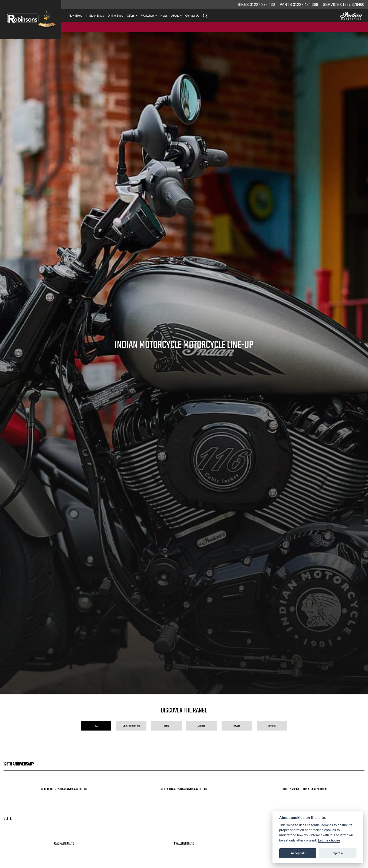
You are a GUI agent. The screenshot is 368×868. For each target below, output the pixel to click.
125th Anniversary (131, 726)
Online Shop (115, 16)
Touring (272, 726)
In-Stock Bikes (95, 16)
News (164, 16)
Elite (167, 726)
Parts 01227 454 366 (299, 5)
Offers (131, 16)
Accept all (298, 853)
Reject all (338, 853)
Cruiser (202, 726)
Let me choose (329, 840)
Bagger (237, 726)
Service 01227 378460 (343, 5)
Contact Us (192, 16)
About (175, 16)
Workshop (148, 16)
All (96, 726)
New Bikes (75, 16)
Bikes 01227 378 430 (256, 5)
